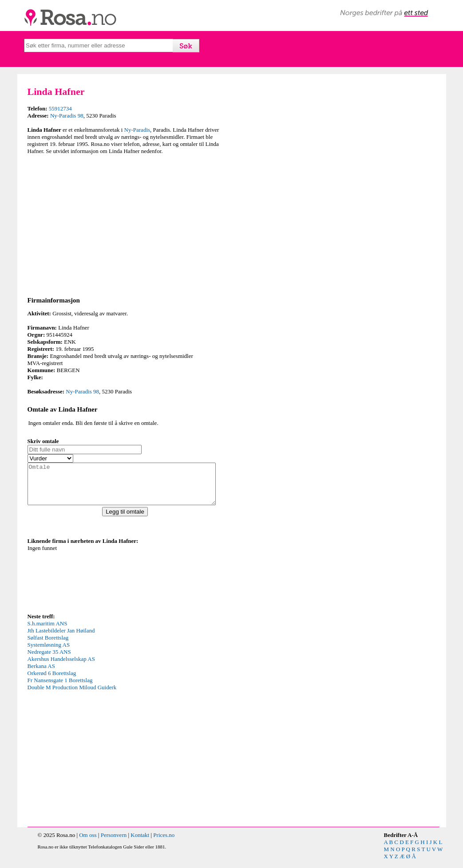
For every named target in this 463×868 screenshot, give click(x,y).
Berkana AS (41, 674)
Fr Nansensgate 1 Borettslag (60, 688)
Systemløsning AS (49, 653)
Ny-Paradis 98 (67, 116)
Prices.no (164, 843)
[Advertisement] (127, 224)
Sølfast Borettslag (48, 646)
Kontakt (140, 843)
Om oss (88, 843)
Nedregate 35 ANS (49, 660)
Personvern (114, 843)
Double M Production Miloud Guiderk (72, 695)
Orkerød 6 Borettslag (52, 681)
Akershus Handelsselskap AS (61, 667)
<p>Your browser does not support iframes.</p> (94, 586)
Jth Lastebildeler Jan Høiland (61, 638)
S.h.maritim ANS (47, 631)
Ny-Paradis (137, 130)
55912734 (60, 108)
